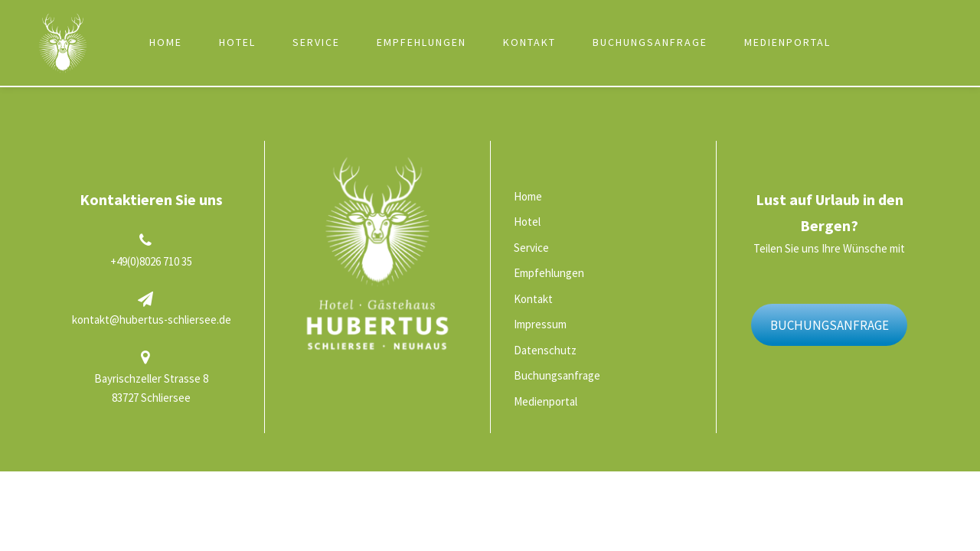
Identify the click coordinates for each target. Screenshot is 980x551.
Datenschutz (545, 350)
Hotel (237, 42)
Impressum (540, 324)
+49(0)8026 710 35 (151, 261)
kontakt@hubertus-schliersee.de (152, 320)
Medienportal (787, 42)
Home (166, 42)
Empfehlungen (421, 42)
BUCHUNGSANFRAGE (830, 325)
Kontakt (529, 42)
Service (316, 42)
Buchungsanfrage (650, 42)
